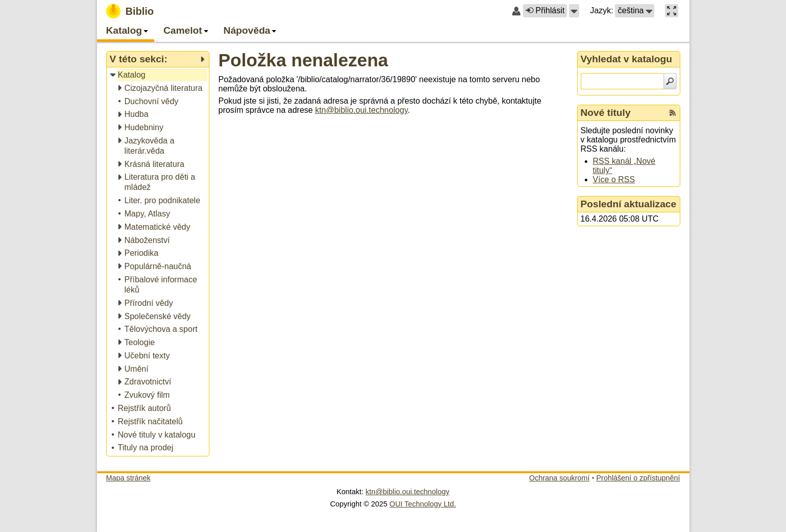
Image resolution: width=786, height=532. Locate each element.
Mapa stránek (128, 478)
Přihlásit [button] (545, 10)
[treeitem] (159, 75)
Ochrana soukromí (559, 478)
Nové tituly (606, 113)
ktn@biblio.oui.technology (361, 110)
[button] (574, 11)
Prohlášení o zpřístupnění (638, 478)
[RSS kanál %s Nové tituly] (673, 113)
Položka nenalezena (303, 60)
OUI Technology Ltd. (423, 504)
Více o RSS (614, 179)
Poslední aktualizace (629, 204)
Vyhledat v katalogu (627, 59)
